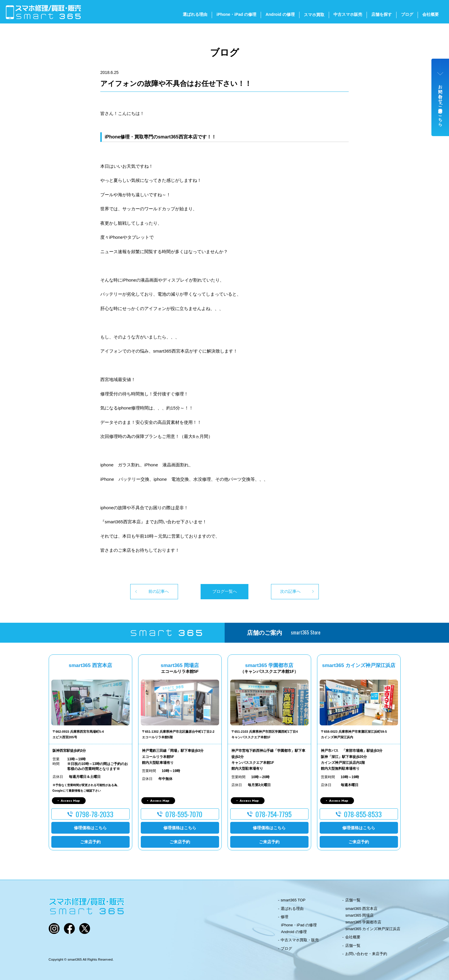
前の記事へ (159, 591)
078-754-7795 (273, 814)
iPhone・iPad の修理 (236, 14)
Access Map (70, 800)
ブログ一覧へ (225, 591)
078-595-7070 (184, 814)
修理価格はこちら (90, 828)
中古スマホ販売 (348, 14)
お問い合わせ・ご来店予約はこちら (440, 103)
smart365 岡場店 (360, 915)
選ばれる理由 (195, 14)
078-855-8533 (363, 814)
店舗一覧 (353, 900)
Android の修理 (280, 14)
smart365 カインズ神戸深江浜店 (373, 929)
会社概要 (431, 14)
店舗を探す (382, 14)
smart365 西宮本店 (362, 909)
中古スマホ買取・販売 (300, 940)
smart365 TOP (293, 900)
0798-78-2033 (95, 814)
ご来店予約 (90, 842)
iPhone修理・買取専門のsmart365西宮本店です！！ (160, 137)
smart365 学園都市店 (364, 922)
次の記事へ (290, 591)
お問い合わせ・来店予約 (366, 954)
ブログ (407, 14)
